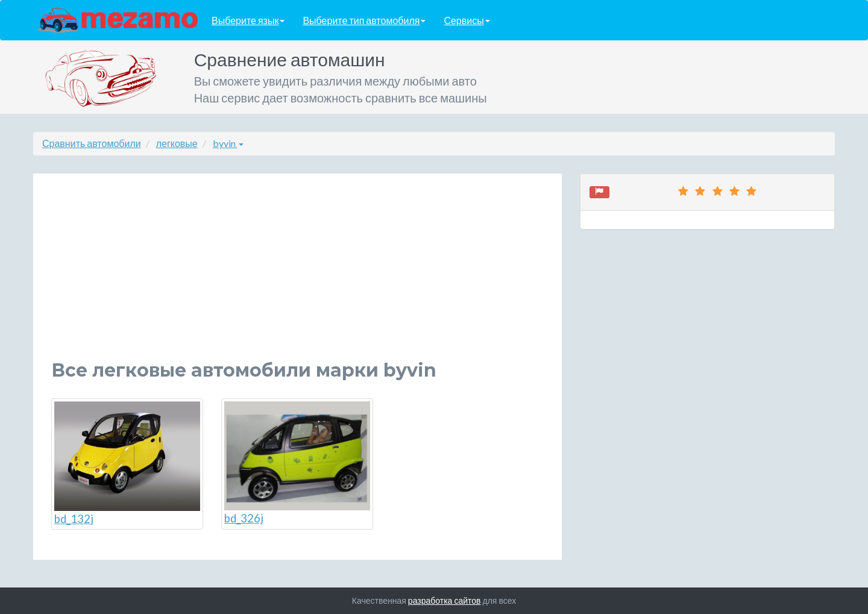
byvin (228, 143)
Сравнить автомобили (92, 143)
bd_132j (127, 463)
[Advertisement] (297, 276)
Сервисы (467, 20)
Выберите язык (248, 20)
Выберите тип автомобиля (364, 20)
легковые (177, 143)
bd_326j (297, 463)
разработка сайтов (445, 600)
